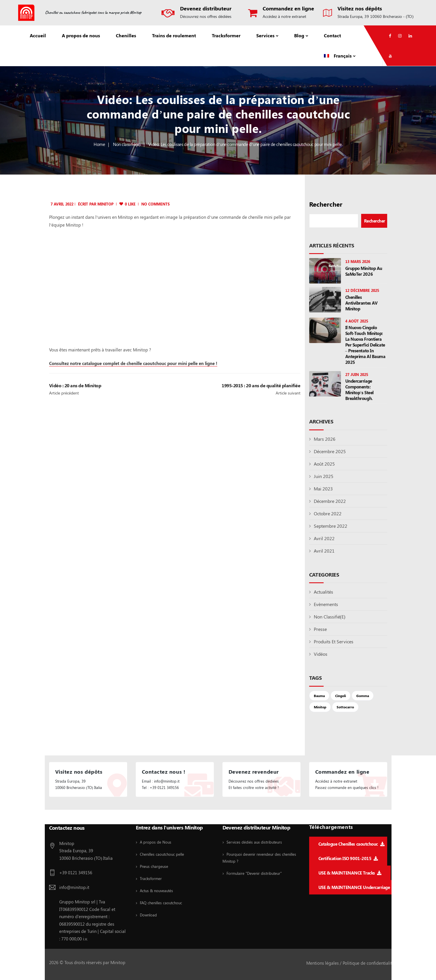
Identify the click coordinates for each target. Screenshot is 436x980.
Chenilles (126, 35)
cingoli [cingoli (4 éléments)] (341, 696)
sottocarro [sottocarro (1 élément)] (345, 707)
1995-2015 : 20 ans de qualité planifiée (261, 385)
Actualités (323, 592)
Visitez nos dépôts (360, 8)
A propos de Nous (156, 842)
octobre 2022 (328, 513)
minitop (105, 204)
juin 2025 (324, 476)
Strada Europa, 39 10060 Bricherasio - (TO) (375, 16)
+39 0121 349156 (76, 872)
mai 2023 (323, 489)
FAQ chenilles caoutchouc (161, 903)
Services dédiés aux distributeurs (254, 842)
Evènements (326, 604)
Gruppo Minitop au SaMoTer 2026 (364, 271)
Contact (332, 35)
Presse (320, 629)
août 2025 (324, 464)
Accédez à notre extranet (284, 16)
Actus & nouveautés (156, 891)
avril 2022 (324, 538)
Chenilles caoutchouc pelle (162, 854)
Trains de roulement (174, 35)
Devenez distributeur (206, 8)
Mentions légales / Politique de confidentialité (350, 963)
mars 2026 (325, 439)
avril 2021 (324, 551)
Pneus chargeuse (154, 866)
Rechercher (326, 204)
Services (265, 35)
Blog (299, 35)
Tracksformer (226, 35)
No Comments (155, 204)
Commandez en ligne (288, 8)
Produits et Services (334, 641)
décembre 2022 (330, 501)
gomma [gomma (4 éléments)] (363, 696)
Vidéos (321, 654)
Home (99, 144)
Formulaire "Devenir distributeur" (254, 873)
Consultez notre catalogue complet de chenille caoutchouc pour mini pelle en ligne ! (133, 363)
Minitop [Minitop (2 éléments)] (320, 707)
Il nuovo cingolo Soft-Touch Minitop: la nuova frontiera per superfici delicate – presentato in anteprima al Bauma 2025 (365, 345)
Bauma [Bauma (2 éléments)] (319, 696)
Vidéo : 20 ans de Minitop (75, 385)
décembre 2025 (330, 451)
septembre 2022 (331, 526)
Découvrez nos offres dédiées (206, 16)
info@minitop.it (74, 887)
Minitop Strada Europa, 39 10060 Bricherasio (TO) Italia (86, 851)
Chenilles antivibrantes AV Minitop (361, 303)
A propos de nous (81, 35)
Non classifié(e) (127, 144)
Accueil (38, 35)
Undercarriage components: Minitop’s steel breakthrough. (359, 390)
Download (148, 915)
